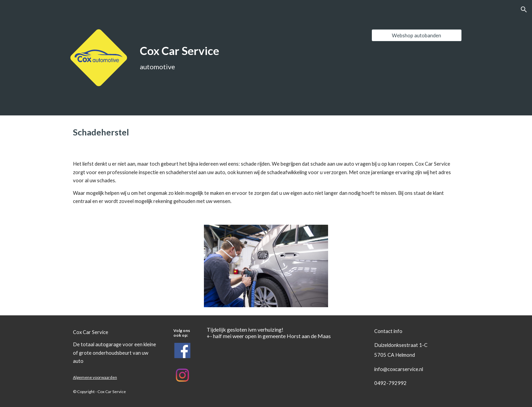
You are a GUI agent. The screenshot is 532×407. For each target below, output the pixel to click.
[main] (216, 51)
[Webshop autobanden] (417, 35)
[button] (524, 10)
